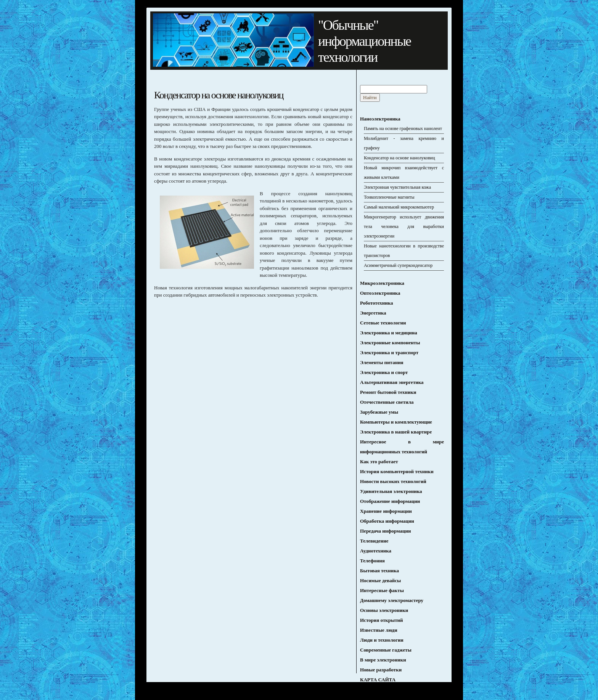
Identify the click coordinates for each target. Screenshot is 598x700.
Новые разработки (381, 670)
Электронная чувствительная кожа (397, 187)
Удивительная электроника (391, 491)
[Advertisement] (218, 357)
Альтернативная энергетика (392, 382)
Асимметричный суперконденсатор (398, 265)
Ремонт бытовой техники (388, 392)
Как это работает (379, 462)
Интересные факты (382, 590)
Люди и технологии (382, 640)
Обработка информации (387, 521)
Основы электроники (384, 610)
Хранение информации (386, 511)
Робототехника (377, 303)
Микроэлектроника (382, 283)
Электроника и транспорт (389, 352)
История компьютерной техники (397, 471)
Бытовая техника (379, 571)
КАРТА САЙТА (378, 680)
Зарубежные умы (379, 412)
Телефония (372, 561)
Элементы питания (382, 362)
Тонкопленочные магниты (389, 197)
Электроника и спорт (384, 372)
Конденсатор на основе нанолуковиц (399, 158)
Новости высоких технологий (393, 481)
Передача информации (386, 531)
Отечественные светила (387, 402)
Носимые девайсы (380, 580)
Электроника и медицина (389, 333)
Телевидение (374, 541)
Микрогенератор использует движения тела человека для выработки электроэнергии (404, 226)
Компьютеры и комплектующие (396, 422)
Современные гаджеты (386, 650)
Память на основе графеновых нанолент (403, 128)
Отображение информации (390, 501)
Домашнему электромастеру (392, 600)
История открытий (382, 620)
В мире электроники (383, 660)
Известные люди (379, 630)
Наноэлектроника (380, 119)
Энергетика (373, 313)
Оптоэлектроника (380, 293)
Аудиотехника (376, 551)
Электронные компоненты (390, 343)
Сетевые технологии (383, 323)
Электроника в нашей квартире (396, 432)
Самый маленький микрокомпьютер (399, 207)
